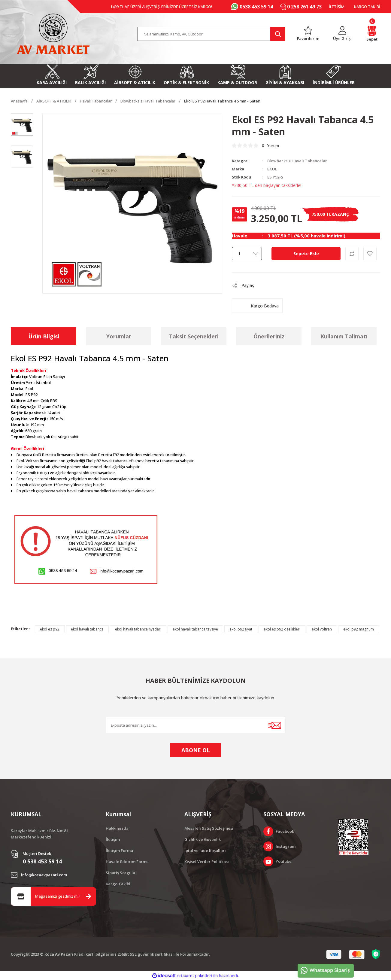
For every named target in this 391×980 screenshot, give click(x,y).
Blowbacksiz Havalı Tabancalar (297, 161)
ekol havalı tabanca (87, 629)
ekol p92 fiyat (241, 629)
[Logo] (53, 34)
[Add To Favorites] (370, 254)
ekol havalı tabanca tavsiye (195, 629)
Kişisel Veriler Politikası (207, 862)
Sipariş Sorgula (120, 873)
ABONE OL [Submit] (196, 750)
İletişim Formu (119, 850)
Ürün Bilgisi (44, 336)
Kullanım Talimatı (344, 336)
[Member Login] (343, 34)
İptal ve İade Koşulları (205, 850)
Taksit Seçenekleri (194, 336)
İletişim (113, 839)
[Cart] (372, 34)
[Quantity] (247, 254)
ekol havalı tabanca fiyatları (138, 629)
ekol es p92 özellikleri (282, 629)
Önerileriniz (269, 336)
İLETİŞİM (337, 7)
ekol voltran (322, 629)
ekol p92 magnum (359, 629)
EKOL (272, 169)
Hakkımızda (117, 828)
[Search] (211, 34)
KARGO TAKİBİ (367, 7)
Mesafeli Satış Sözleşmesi (209, 828)
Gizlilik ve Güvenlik (203, 839)
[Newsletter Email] (196, 725)
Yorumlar (119, 336)
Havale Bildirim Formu (127, 862)
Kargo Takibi (118, 884)
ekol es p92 (50, 629)
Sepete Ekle (306, 253)
